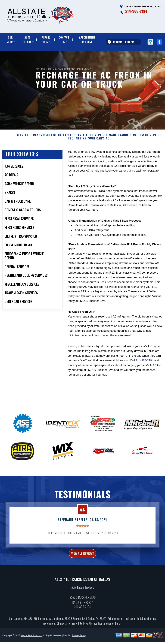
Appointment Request (87, 40)
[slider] (83, 528)
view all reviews (82, 557)
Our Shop (10, 40)
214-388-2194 (136, 11)
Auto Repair (27, 40)
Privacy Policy (79, 639)
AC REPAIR (152, 138)
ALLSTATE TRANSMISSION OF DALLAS (43, 138)
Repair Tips (46, 40)
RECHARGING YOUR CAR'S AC (89, 141)
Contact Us (64, 40)
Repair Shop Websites (31, 639)
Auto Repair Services (83, 592)
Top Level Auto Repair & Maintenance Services (106, 138)
